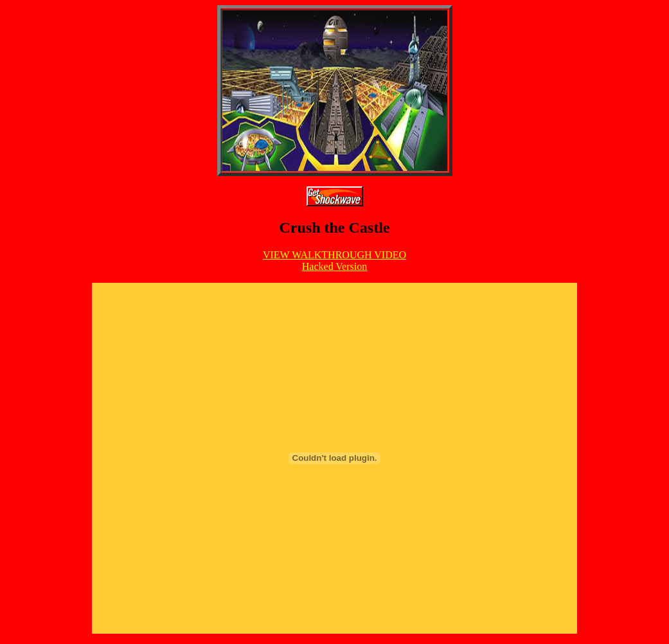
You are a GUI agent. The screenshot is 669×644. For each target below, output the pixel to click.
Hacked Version (334, 266)
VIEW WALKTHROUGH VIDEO (334, 255)
